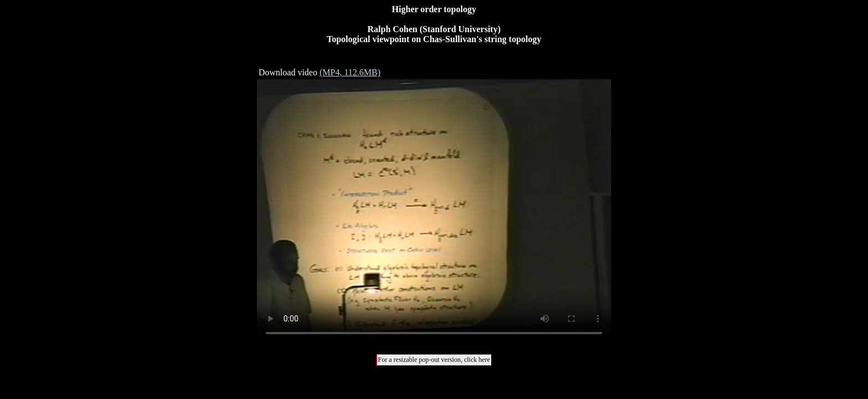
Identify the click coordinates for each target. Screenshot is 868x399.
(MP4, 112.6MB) (350, 72)
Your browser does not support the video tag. (434, 212)
